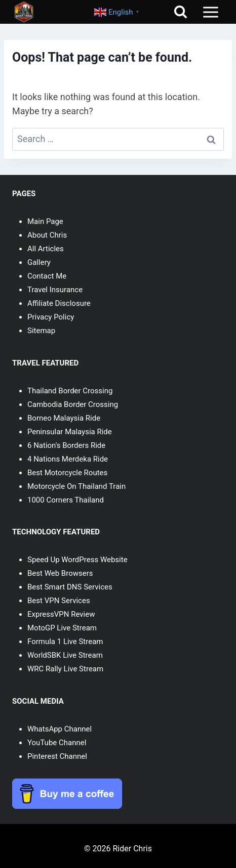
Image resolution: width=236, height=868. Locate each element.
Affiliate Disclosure (59, 303)
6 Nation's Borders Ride (66, 445)
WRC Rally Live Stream (65, 669)
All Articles (46, 249)
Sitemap (41, 331)
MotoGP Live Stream (62, 628)
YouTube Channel (57, 743)
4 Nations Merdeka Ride (68, 459)
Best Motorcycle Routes (67, 473)
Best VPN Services (59, 601)
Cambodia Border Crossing (73, 404)
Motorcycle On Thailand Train (76, 486)
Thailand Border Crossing (70, 391)
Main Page (45, 221)
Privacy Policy (51, 317)
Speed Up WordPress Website (77, 560)
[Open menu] (210, 12)
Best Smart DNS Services (70, 587)
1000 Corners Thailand (66, 500)
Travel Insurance (55, 290)
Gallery (39, 262)
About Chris (47, 235)
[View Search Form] (181, 12)
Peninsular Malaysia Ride (70, 432)
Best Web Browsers (60, 573)
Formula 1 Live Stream (65, 642)
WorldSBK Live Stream (65, 655)
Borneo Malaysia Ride (64, 418)
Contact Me (47, 276)
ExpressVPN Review (61, 614)
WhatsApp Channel (60, 729)
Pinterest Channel (57, 756)
